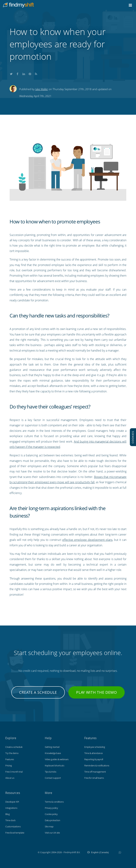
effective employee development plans (87, 540)
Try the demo (12, 753)
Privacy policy (51, 808)
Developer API (12, 802)
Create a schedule (38, 692)
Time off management (95, 772)
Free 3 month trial (14, 772)
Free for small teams (94, 778)
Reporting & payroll (94, 759)
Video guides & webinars (57, 759)
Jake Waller (42, 89)
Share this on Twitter (11, 73)
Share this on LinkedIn (24, 73)
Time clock (10, 820)
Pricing (9, 765)
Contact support (53, 778)
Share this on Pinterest (30, 73)
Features (10, 759)
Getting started (52, 747)
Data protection (53, 820)
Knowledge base (53, 753)
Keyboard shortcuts (54, 765)
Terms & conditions (54, 802)
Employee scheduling (95, 747)
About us (10, 778)
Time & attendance (93, 753)
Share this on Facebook (18, 73)
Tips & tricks (51, 772)
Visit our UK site (52, 833)
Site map (49, 826)
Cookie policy (51, 814)
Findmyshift (20, 852)
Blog (7, 814)
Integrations (11, 808)
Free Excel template (15, 833)
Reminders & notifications (97, 765)
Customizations (13, 826)
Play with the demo (97, 692)
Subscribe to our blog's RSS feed (36, 73)
